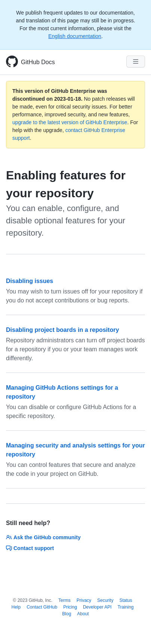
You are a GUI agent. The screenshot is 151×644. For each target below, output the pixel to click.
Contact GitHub (42, 607)
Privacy (84, 600)
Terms (64, 600)
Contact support (30, 548)
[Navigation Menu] (136, 62)
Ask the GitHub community (43, 537)
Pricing (70, 607)
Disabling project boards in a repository (62, 330)
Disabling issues (30, 281)
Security (105, 600)
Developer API (97, 607)
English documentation (75, 36)
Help (16, 607)
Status (126, 600)
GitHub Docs (38, 62)
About (83, 614)
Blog (67, 614)
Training (126, 607)
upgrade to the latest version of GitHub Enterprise (70, 122)
